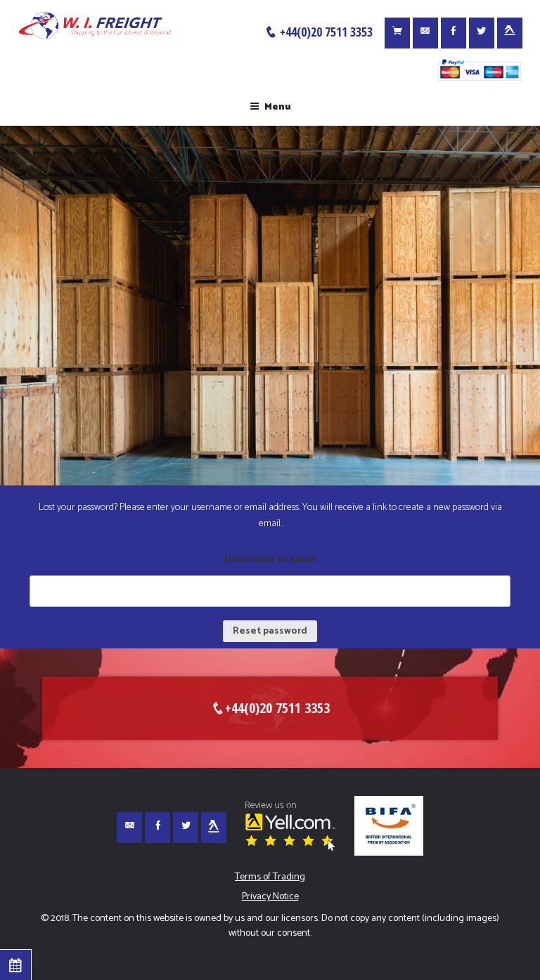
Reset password (270, 631)
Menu (270, 107)
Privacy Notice (270, 897)
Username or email (270, 560)
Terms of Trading (270, 877)
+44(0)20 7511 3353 (319, 32)
